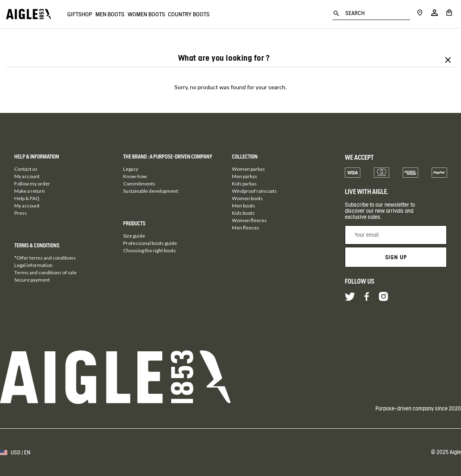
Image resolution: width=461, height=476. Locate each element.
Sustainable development (151, 191)
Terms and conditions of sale (45, 272)
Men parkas (245, 176)
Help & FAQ (27, 198)
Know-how (135, 176)
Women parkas (248, 169)
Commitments (139, 184)
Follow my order (32, 184)
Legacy (131, 169)
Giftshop (80, 14)
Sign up (396, 257)
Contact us (26, 169)
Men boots (119, 14)
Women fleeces (249, 220)
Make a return (30, 191)
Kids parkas (244, 184)
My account (27, 176)
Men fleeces (246, 228)
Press (21, 213)
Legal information (33, 265)
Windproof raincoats (254, 191)
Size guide (134, 236)
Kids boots (243, 213)
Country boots (216, 14)
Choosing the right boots (150, 250)
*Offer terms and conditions (45, 258)
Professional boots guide (150, 243)
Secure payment (32, 280)
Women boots (164, 14)
